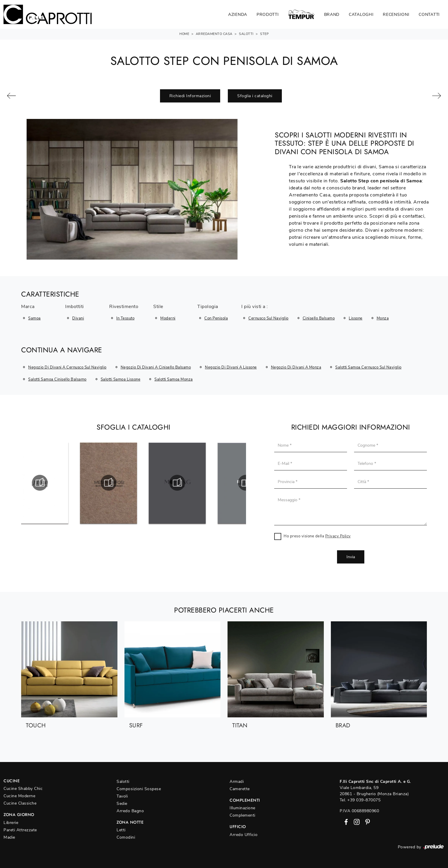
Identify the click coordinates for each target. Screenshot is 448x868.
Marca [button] (28, 307)
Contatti (429, 15)
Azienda (238, 15)
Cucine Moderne (19, 796)
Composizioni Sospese (139, 789)
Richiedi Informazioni (190, 96)
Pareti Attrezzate (20, 830)
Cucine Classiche (20, 803)
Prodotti (268, 15)
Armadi (237, 782)
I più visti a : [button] (255, 307)
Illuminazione (242, 808)
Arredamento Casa (214, 34)
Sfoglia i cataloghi (255, 96)
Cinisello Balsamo (319, 318)
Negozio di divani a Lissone (231, 367)
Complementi (242, 815)
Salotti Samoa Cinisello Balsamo (57, 379)
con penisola (216, 318)
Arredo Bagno (130, 811)
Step (264, 34)
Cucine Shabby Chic (23, 789)
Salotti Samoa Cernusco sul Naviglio (368, 367)
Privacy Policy (338, 536)
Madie (9, 837)
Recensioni (396, 15)
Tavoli (122, 796)
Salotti (246, 34)
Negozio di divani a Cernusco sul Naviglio (67, 367)
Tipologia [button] (208, 307)
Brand (332, 15)
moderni (168, 318)
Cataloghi (361, 15)
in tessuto (125, 318)
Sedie (122, 804)
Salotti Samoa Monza (174, 379)
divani (78, 318)
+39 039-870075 (364, 800)
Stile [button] (158, 307)
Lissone (356, 318)
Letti (121, 830)
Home (184, 34)
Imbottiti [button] (75, 307)
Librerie (11, 823)
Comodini (126, 837)
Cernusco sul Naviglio (268, 318)
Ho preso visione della (317, 536)
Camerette (240, 789)
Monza (383, 318)
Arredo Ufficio (244, 835)
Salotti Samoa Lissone (121, 379)
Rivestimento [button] (124, 307)
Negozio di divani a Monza (296, 367)
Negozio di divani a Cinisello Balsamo (156, 367)
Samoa (34, 318)
